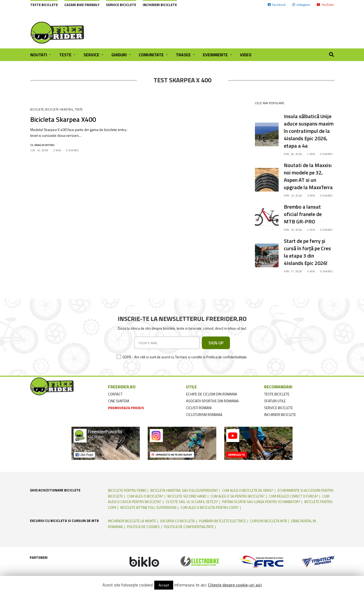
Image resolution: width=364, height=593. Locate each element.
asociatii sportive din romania (212, 401)
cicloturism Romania (204, 415)
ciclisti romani (199, 408)
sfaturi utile (275, 401)
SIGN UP (216, 343)
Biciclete (37, 109)
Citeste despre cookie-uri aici (235, 585)
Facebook (277, 5)
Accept (164, 585)
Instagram (301, 5)
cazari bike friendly (82, 5)
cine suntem (119, 401)
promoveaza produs (126, 408)
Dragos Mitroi (45, 145)
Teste (79, 109)
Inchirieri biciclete (160, 5)
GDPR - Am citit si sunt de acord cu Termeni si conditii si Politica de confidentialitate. (185, 357)
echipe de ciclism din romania (212, 394)
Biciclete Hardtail (59, 109)
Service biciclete (121, 5)
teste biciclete (277, 394)
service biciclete (278, 408)
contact (115, 394)
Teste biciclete (44, 5)
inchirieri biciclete (280, 415)
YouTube (325, 5)
